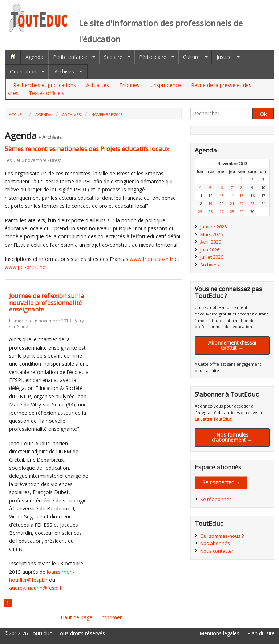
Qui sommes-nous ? (222, 536)
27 (222, 212)
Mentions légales (219, 633)
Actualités (98, 85)
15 (242, 196)
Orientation (23, 71)
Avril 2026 (211, 242)
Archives (64, 71)
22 (242, 204)
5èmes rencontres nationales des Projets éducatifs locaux (87, 149)
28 (232, 212)
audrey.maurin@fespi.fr (36, 588)
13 (222, 196)
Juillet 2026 (212, 257)
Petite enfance (70, 57)
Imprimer (111, 617)
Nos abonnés (215, 543)
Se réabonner (216, 499)
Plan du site (261, 633)
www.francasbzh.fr (151, 259)
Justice (224, 57)
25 (200, 212)
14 (232, 196)
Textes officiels (46, 93)
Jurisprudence (165, 85)
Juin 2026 (210, 250)
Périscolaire (153, 57)
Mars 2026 (211, 234)
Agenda (34, 57)
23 (252, 204)
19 (210, 204)
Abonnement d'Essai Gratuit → (232, 345)
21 (232, 204)
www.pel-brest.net (26, 267)
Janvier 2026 (213, 227)
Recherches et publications (45, 85)
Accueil (17, 114)
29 (242, 212)
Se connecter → (221, 482)
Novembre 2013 (107, 114)
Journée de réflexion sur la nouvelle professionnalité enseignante (47, 302)
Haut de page (76, 617)
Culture (191, 57)
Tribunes (129, 85)
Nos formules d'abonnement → (232, 437)
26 (210, 212)
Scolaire (113, 57)
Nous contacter (217, 551)
